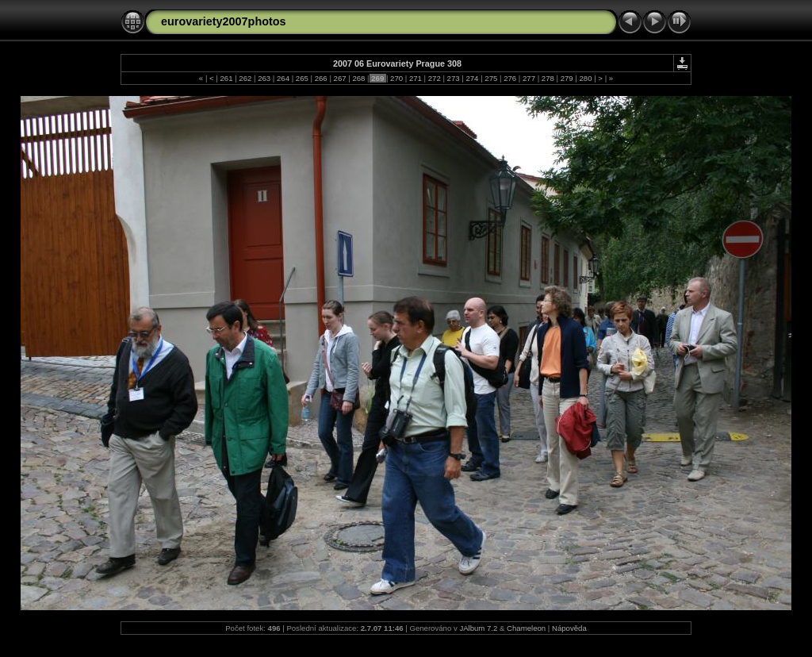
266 (321, 78)
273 (453, 78)
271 (415, 78)
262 (245, 78)
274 (472, 78)
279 (567, 78)
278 (548, 78)
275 (491, 78)
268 (359, 78)
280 (586, 78)
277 (529, 78)
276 (509, 78)
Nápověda (569, 628)
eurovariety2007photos (224, 21)
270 (396, 78)
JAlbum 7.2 (478, 628)
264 (283, 78)
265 (302, 78)
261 (226, 78)
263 (264, 78)
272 (434, 78)
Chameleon (526, 628)
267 (340, 78)
